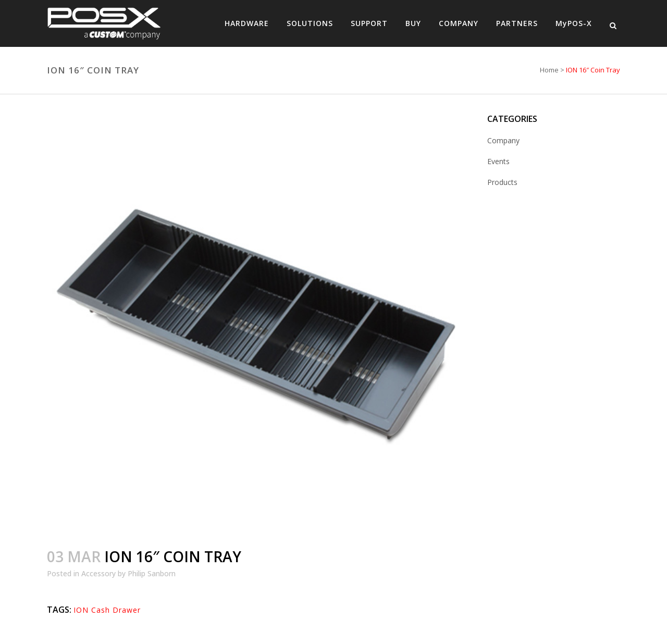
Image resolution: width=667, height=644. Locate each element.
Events (498, 161)
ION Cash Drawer (107, 610)
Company (503, 140)
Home (549, 70)
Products (502, 182)
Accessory (98, 573)
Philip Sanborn (152, 573)
